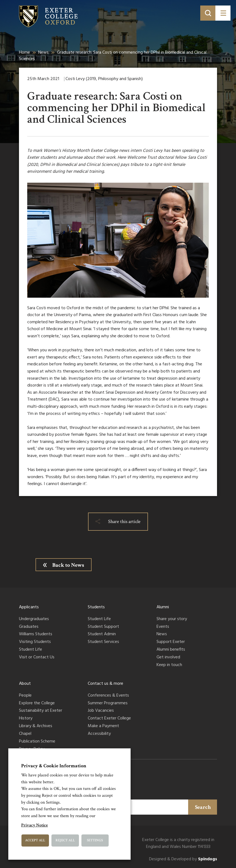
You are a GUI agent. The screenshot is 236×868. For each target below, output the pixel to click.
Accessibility (99, 734)
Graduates (29, 627)
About (25, 684)
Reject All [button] (65, 840)
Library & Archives (36, 726)
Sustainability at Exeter (41, 711)
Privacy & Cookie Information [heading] (54, 766)
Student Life (31, 650)
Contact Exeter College (109, 719)
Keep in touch (169, 665)
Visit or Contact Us (37, 658)
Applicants (29, 607)
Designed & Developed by (183, 859)
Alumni (163, 607)
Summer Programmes (108, 703)
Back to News (68, 565)
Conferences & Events (108, 696)
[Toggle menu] (223, 13)
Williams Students (36, 634)
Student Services (103, 642)
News (43, 53)
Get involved (168, 658)
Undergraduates (34, 619)
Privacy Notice (35, 825)
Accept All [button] (35, 840)
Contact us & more (105, 684)
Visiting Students (35, 642)
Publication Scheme (37, 742)
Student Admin (102, 634)
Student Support (103, 627)
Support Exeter (171, 642)
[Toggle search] (208, 13)
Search (203, 807)
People (25, 696)
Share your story (172, 619)
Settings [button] (95, 840)
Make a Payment (103, 726)
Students (96, 607)
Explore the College (37, 703)
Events (163, 627)
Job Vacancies (101, 711)
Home (24, 53)
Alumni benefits (171, 650)
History (26, 719)
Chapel (25, 734)
